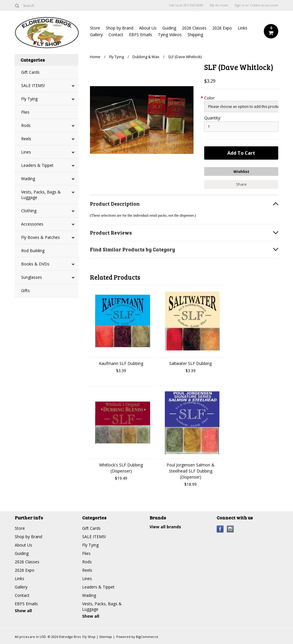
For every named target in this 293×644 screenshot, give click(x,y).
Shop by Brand (120, 28)
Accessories (32, 224)
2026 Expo (222, 28)
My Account (219, 5)
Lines (26, 152)
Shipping (195, 35)
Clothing (29, 211)
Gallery (96, 35)
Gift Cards (30, 72)
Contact (116, 35)
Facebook (220, 529)
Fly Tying (29, 99)
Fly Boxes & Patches (40, 237)
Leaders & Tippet (37, 165)
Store (95, 28)
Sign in (240, 5)
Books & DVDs (35, 264)
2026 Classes (194, 28)
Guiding (169, 28)
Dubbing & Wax (146, 57)
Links (243, 28)
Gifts (25, 290)
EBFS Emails (141, 35)
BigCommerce (147, 637)
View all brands (165, 527)
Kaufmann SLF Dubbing (121, 363)
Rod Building (33, 251)
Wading (28, 179)
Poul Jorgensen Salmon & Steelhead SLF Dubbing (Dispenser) (191, 471)
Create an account (264, 5)
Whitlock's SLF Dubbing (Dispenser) (121, 468)
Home (95, 57)
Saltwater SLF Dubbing (190, 363)
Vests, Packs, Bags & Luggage (41, 195)
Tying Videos (170, 35)
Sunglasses (32, 277)
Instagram (230, 529)
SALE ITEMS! (33, 85)
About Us (148, 28)
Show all (23, 611)
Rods (26, 125)
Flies (25, 112)
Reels (26, 139)
